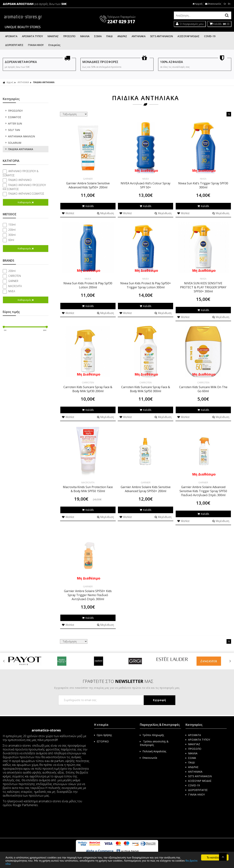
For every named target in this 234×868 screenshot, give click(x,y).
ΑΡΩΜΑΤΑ (11, 36)
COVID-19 (210, 36)
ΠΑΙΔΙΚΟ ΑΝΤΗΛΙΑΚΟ (20, 180)
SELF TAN (12, 130)
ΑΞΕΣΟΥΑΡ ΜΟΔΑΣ (188, 36)
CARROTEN (15, 276)
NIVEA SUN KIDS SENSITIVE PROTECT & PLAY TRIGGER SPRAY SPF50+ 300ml (203, 287)
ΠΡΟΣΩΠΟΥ (14, 111)
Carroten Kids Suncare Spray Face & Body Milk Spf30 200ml (88, 389)
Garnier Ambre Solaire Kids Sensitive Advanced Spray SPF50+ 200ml (146, 489)
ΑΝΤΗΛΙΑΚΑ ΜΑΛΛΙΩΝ (20, 136)
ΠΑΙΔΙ (109, 36)
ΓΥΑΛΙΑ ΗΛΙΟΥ (36, 45)
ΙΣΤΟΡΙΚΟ (101, 741)
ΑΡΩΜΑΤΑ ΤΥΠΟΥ (32, 36)
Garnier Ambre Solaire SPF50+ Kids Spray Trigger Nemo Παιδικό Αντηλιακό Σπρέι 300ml (88, 595)
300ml (12, 235)
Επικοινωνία (213, 4)
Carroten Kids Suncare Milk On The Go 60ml (203, 389)
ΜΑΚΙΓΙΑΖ (53, 36)
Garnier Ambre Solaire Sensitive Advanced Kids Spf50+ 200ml (88, 185)
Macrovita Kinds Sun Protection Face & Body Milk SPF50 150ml (88, 489)
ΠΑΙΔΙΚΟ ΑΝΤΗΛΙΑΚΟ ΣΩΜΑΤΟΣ (26, 194)
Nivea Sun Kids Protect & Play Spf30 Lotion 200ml (88, 285)
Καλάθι (88, 206)
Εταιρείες (54, 45)
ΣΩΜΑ (98, 36)
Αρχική (198, 4)
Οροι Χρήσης (103, 735)
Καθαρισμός (26, 202)
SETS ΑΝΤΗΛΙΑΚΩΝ (161, 36)
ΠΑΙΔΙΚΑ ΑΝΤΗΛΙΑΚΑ (44, 82)
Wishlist (68, 213)
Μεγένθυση (105, 213)
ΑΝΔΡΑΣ (122, 36)
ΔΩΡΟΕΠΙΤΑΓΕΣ (14, 45)
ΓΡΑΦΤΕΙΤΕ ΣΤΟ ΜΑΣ (118, 681)
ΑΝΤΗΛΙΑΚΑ (138, 36)
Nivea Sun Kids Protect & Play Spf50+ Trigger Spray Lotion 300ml (146, 285)
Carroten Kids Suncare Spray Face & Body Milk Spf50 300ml (146, 389)
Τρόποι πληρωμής (152, 735)
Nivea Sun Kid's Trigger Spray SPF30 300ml (203, 185)
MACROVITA (15, 286)
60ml (11, 240)
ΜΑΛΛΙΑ (85, 36)
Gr (225, 4)
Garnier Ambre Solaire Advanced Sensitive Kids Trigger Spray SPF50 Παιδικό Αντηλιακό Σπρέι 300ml (203, 491)
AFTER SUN (13, 123)
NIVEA (12, 291)
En (229, 4)
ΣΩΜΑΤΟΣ (13, 117)
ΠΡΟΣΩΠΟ (69, 36)
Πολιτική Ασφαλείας (153, 751)
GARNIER (13, 281)
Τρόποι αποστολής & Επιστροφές (154, 743)
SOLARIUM (13, 143)
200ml (12, 230)
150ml (12, 225)
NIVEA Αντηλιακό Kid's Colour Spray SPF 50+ (146, 185)
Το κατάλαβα (215, 857)
